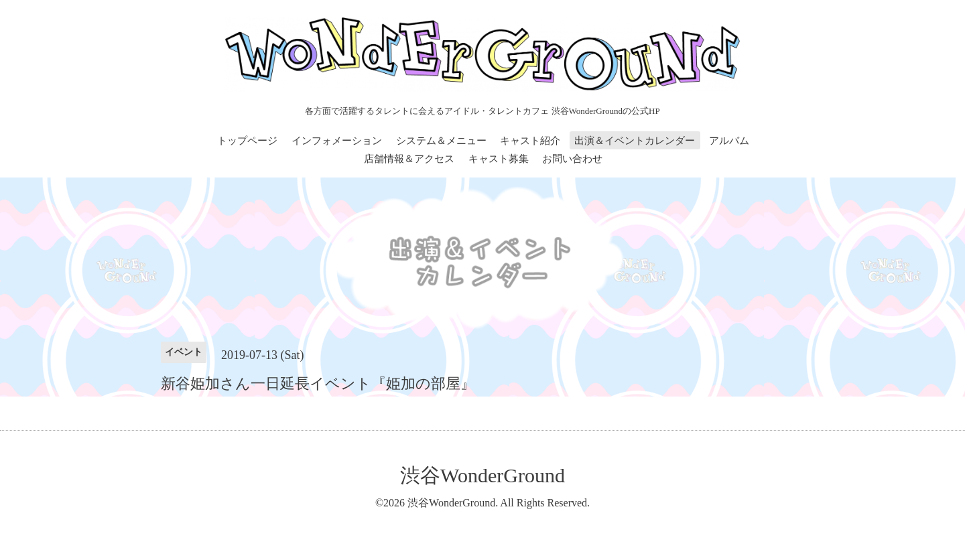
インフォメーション (337, 141)
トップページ (247, 141)
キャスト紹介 (530, 141)
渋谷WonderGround (482, 475)
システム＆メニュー (441, 141)
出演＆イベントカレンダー (635, 141)
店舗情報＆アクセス (409, 159)
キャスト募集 (499, 159)
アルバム (729, 141)
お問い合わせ (572, 159)
